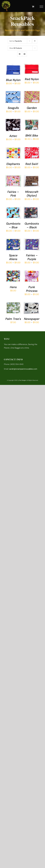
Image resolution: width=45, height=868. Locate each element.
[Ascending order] (35, 41)
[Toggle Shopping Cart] (33, 7)
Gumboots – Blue (13, 225)
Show (16, 48)
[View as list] (24, 54)
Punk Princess (32, 289)
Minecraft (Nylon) (32, 194)
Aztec (13, 136)
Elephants (13, 164)
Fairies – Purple (32, 257)
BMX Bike (32, 136)
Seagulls (13, 108)
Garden (32, 108)
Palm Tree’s (13, 319)
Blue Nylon (13, 80)
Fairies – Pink (13, 194)
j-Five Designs (22, 380)
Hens (13, 287)
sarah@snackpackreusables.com (23, 369)
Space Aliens (13, 257)
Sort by (16, 41)
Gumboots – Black (32, 225)
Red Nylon (32, 79)
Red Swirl (32, 164)
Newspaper (32, 319)
